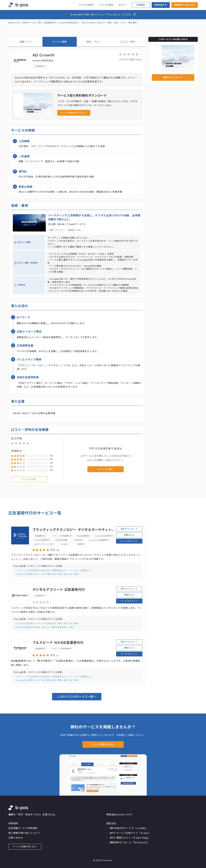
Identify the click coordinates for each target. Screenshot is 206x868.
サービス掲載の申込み (103, 744)
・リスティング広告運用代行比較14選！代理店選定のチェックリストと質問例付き (52, 570)
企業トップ (26, 42)
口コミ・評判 (128, 42)
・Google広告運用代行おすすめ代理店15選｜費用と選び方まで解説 (46, 574)
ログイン (123, 5)
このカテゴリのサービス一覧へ (77, 697)
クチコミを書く (29, 479)
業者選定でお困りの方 (185, 5)
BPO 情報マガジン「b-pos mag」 (130, 838)
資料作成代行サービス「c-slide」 (129, 828)
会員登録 (141, 5)
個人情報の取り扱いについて (24, 833)
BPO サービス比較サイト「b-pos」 (130, 833)
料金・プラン (94, 42)
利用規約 (13, 823)
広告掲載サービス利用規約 (23, 828)
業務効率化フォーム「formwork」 (129, 842)
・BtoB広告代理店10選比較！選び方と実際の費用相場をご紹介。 (45, 627)
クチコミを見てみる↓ (131, 60)
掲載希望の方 (161, 5)
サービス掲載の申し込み (25, 847)
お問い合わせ (16, 838)
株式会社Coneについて (120, 815)
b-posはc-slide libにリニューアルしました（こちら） (103, 14)
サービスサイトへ (129, 541)
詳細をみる (129, 535)
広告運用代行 (40, 66)
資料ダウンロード (173, 77)
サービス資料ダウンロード (74, 113)
